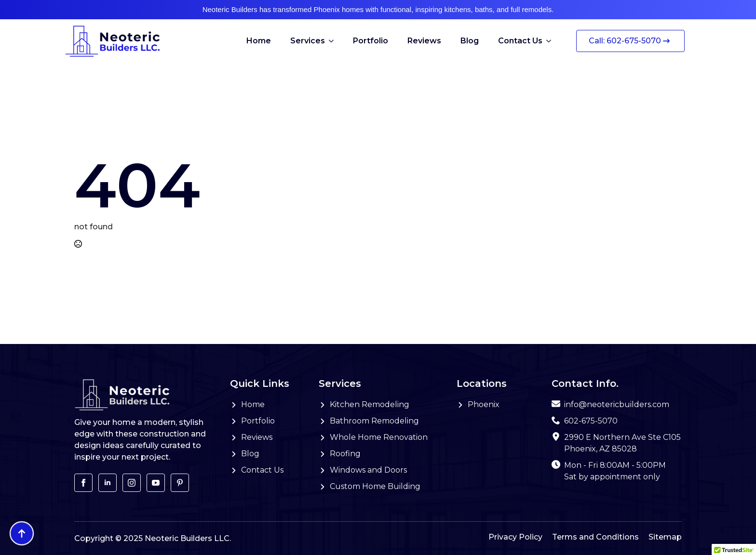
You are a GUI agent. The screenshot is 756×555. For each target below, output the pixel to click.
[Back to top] (22, 533)
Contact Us (520, 41)
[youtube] (156, 483)
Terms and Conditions (595, 537)
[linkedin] (108, 483)
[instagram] (132, 483)
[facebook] (83, 483)
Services (308, 41)
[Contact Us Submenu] (552, 41)
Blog (470, 41)
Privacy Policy (515, 537)
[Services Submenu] (334, 41)
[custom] (180, 483)
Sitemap (665, 537)
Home (259, 41)
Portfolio (371, 41)
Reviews (424, 41)
